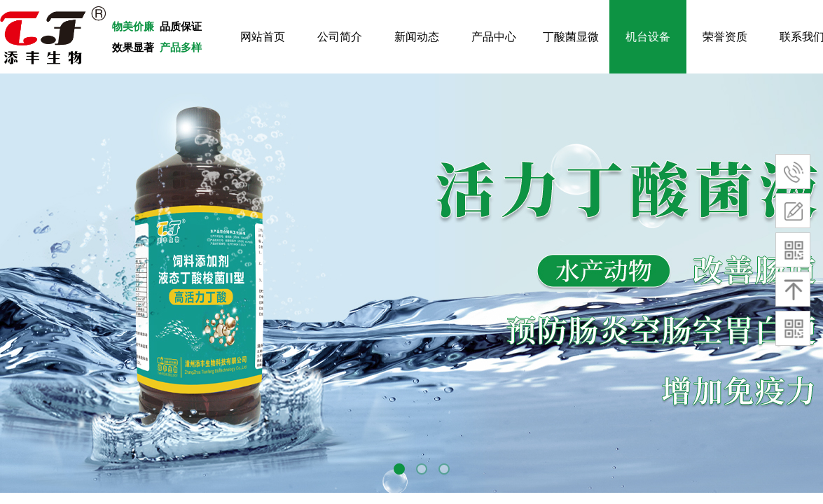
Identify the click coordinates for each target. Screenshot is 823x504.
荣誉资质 (725, 37)
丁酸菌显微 (571, 37)
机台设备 (648, 37)
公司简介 (340, 37)
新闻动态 (417, 37)
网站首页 (263, 37)
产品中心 (494, 37)
